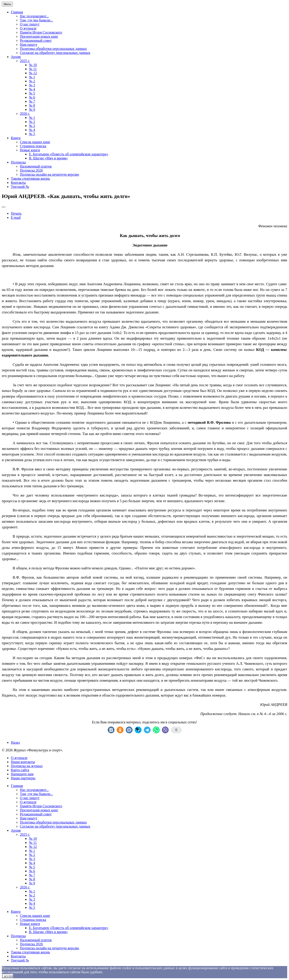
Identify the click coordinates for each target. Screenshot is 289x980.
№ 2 (32, 81)
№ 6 (32, 97)
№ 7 (32, 101)
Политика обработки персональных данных (53, 49)
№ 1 (32, 77)
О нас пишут (30, 24)
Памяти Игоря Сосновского (41, 32)
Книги (16, 138)
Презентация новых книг (39, 36)
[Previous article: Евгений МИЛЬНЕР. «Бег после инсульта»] (15, 742)
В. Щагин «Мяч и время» (48, 158)
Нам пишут (29, 45)
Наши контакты (23, 762)
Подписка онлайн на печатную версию (49, 174)
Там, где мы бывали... (36, 20)
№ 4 (32, 89)
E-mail (16, 217)
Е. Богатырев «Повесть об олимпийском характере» (69, 154)
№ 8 (32, 105)
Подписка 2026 (31, 170)
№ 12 (33, 73)
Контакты (18, 183)
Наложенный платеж (36, 166)
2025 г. (25, 61)
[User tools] (4, 207)
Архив (16, 57)
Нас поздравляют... (34, 16)
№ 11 (33, 69)
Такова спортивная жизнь (30, 178)
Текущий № (20, 187)
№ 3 (32, 85)
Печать (16, 213)
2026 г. (25, 114)
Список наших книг (35, 142)
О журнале (28, 28)
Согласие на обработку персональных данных (55, 53)
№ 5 (32, 93)
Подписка (18, 162)
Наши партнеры (23, 778)
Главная (17, 12)
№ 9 (32, 109)
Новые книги (30, 150)
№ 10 (33, 65)
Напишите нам (22, 774)
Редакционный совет (36, 40)
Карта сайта (20, 770)
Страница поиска (33, 146)
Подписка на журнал (27, 766)
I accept (7, 976)
